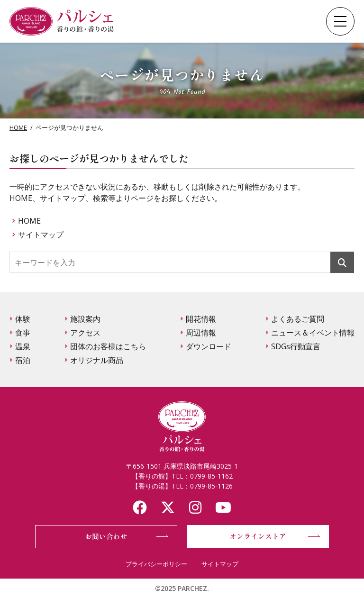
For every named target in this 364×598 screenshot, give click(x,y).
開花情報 (201, 319)
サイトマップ (41, 235)
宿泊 (23, 360)
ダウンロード (209, 346)
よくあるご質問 (298, 319)
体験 (23, 319)
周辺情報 (201, 333)
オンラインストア (258, 536)
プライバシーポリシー (156, 564)
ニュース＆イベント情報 (313, 333)
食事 (23, 333)
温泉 (23, 346)
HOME (18, 127)
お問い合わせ (106, 536)
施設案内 (85, 319)
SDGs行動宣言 (296, 346)
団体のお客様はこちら (108, 346)
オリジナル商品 (97, 360)
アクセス (85, 333)
